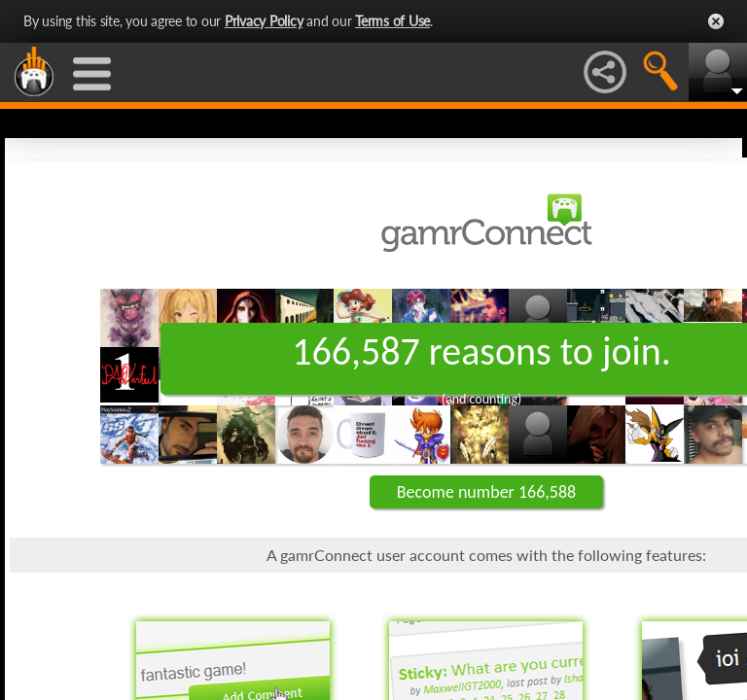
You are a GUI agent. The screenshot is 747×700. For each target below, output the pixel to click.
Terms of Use (392, 21)
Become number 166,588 (486, 492)
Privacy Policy (264, 21)
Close (716, 21)
